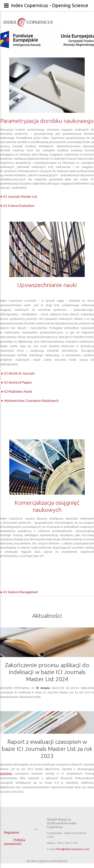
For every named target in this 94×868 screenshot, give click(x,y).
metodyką (6, 774)
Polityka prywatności (15, 842)
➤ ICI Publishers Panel (16, 392)
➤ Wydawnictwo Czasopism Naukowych (30, 401)
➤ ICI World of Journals (18, 373)
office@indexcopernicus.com (72, 849)
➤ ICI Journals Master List (19, 197)
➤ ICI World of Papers (16, 382)
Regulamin (12, 832)
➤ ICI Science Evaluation (17, 206)
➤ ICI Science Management (19, 592)
